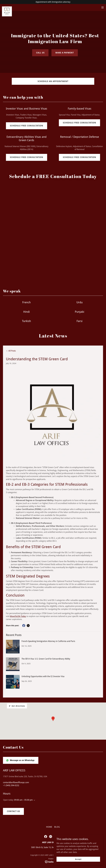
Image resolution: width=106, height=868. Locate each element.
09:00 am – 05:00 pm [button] (23, 800)
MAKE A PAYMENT (65, 53)
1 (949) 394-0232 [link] (12, 785)
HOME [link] (49, 827)
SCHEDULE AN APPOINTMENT (53, 81)
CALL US (40, 53)
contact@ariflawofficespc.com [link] (16, 782)
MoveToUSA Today (18, 616)
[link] (7, 7)
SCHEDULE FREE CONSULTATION (27, 126)
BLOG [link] (57, 827)
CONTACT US (13, 811)
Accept (78, 859)
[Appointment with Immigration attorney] (53, 2)
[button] (103, 7)
